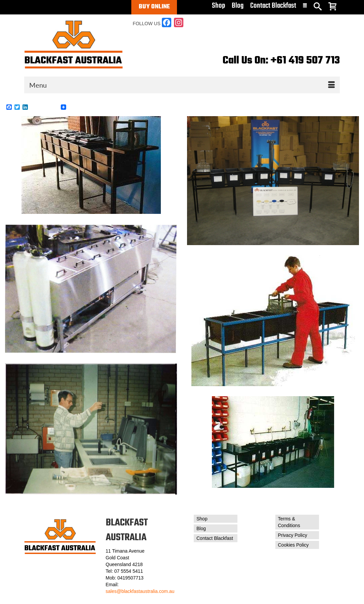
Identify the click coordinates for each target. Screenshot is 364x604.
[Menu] (182, 85)
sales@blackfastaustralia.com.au (140, 591)
